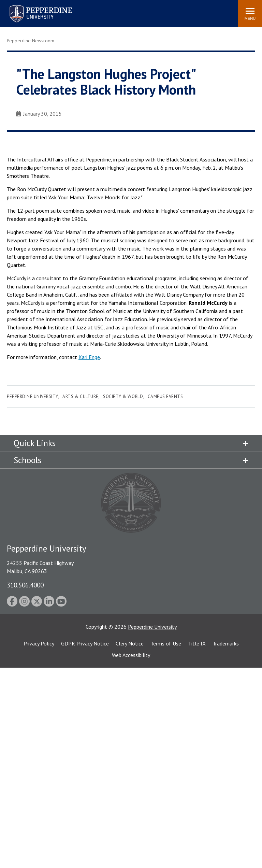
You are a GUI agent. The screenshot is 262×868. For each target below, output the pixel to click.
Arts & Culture (80, 396)
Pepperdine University (32, 396)
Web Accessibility (131, 655)
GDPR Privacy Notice (85, 643)
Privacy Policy (39, 643)
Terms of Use (166, 643)
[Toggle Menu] (250, 14)
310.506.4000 (25, 585)
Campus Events (165, 396)
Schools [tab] (27, 460)
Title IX (197, 643)
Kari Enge (89, 357)
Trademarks (226, 643)
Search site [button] (140, 10)
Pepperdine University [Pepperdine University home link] (33, 6)
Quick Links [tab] (35, 443)
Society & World (123, 396)
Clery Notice (130, 643)
